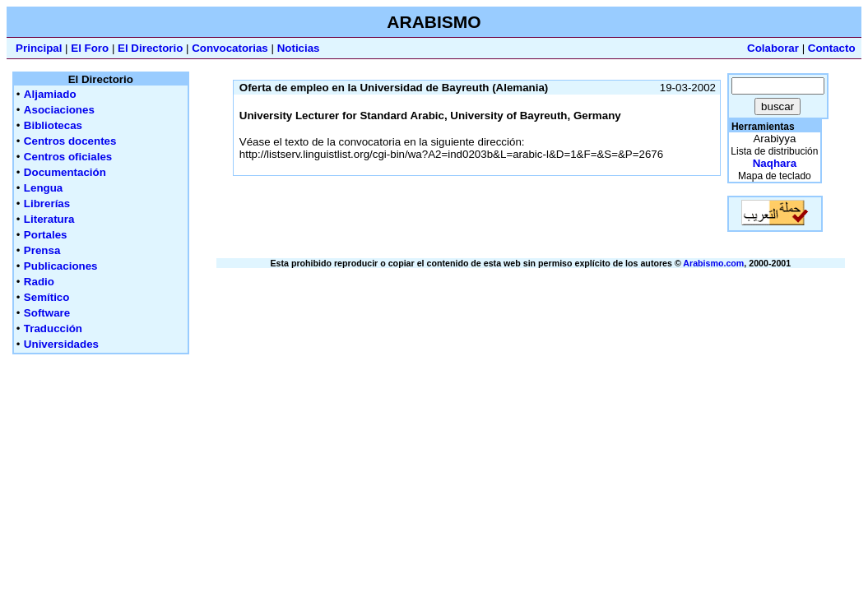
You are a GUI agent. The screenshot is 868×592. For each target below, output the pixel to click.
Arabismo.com (713, 263)
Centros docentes (70, 141)
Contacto (832, 48)
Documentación (65, 172)
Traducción (53, 328)
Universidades (61, 344)
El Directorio (150, 48)
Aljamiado (50, 94)
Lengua (43, 188)
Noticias (299, 48)
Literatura (49, 219)
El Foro (90, 48)
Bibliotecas (53, 125)
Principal (39, 48)
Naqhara (775, 163)
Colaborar (773, 48)
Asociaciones (59, 110)
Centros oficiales (68, 157)
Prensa (42, 250)
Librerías (47, 203)
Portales (46, 235)
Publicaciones (61, 266)
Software (47, 313)
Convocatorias (230, 48)
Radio (39, 282)
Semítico (47, 297)
